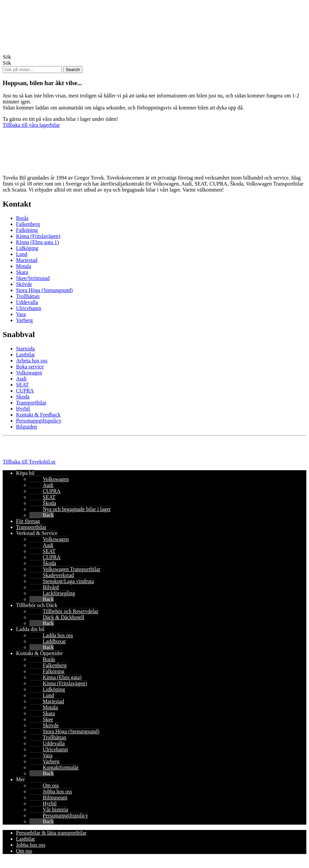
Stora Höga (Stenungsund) (44, 290)
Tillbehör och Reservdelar (70, 611)
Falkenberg (28, 224)
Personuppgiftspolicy (39, 421)
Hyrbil (23, 409)
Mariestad (27, 260)
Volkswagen (29, 373)
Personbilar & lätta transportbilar (51, 833)
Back (48, 515)
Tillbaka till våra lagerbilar (31, 125)
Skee (48, 719)
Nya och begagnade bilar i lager (77, 509)
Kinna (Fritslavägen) (38, 236)
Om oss (51, 785)
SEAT (22, 385)
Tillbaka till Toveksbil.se (29, 462)
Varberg (24, 320)
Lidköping (27, 248)
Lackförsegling (59, 593)
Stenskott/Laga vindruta (68, 581)
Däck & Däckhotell (63, 617)
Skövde (24, 284)
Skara (22, 272)
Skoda (23, 397)
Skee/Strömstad (33, 278)
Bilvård (51, 587)
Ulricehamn (29, 308)
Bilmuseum (55, 797)
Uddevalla (27, 302)
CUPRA (25, 391)
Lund (22, 254)
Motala (24, 266)
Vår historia (55, 809)
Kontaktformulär (61, 767)
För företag (28, 521)
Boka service (30, 367)
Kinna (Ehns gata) (62, 677)
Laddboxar (54, 641)
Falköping (27, 230)
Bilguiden (27, 427)
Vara (21, 314)
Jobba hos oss (57, 791)
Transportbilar (31, 403)
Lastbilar (26, 355)
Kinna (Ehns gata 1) (37, 242)
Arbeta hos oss (32, 361)
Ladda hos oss (58, 635)
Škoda (49, 503)
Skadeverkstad (58, 575)
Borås (22, 218)
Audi (21, 379)
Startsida (25, 349)
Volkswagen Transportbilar (72, 569)
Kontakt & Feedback (38, 415)
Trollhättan (28, 296)
